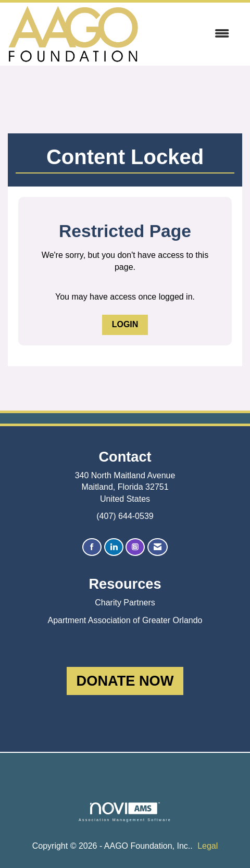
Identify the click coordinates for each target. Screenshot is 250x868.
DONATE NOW (125, 681)
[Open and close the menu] (189, 34)
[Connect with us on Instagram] (135, 547)
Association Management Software (125, 812)
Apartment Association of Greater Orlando (125, 620)
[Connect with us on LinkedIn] (114, 547)
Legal (208, 846)
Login (125, 324)
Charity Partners (125, 603)
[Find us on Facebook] (92, 547)
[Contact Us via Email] (158, 547)
